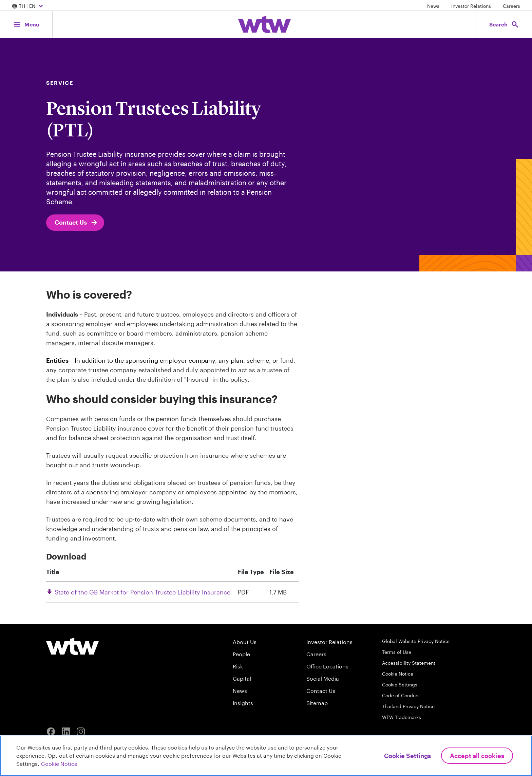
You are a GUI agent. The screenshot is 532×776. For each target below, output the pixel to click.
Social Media (323, 678)
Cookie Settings (400, 685)
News (433, 6)
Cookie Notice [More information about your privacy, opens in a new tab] (59, 764)
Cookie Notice (398, 674)
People (241, 654)
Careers (511, 6)
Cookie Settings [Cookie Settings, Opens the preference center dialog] (407, 756)
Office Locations (327, 666)
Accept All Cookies (477, 756)
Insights (243, 703)
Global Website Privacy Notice (416, 641)
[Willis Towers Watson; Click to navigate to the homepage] (264, 24)
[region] (266, 756)
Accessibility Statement (409, 663)
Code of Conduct (401, 695)
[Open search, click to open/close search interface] (504, 24)
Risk (238, 666)
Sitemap (317, 703)
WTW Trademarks (402, 717)
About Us (245, 642)
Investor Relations (471, 6)
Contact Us (77, 223)
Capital (242, 678)
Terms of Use (397, 652)
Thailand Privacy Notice (408, 706)
